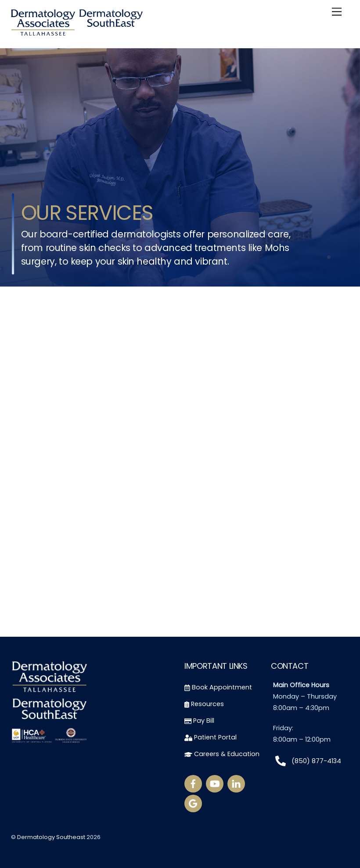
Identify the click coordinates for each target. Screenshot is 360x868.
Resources (204, 704)
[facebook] (193, 783)
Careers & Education (222, 754)
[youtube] (215, 783)
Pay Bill (199, 721)
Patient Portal (211, 737)
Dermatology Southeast (51, 838)
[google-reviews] (193, 803)
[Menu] (337, 12)
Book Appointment (218, 688)
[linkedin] (236, 783)
